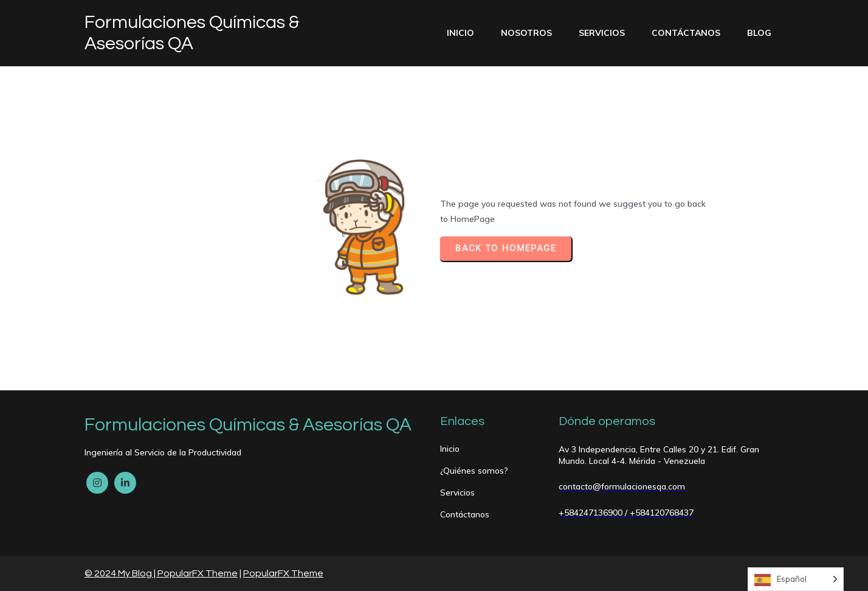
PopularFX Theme (198, 573)
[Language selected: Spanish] (796, 579)
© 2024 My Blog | (121, 573)
